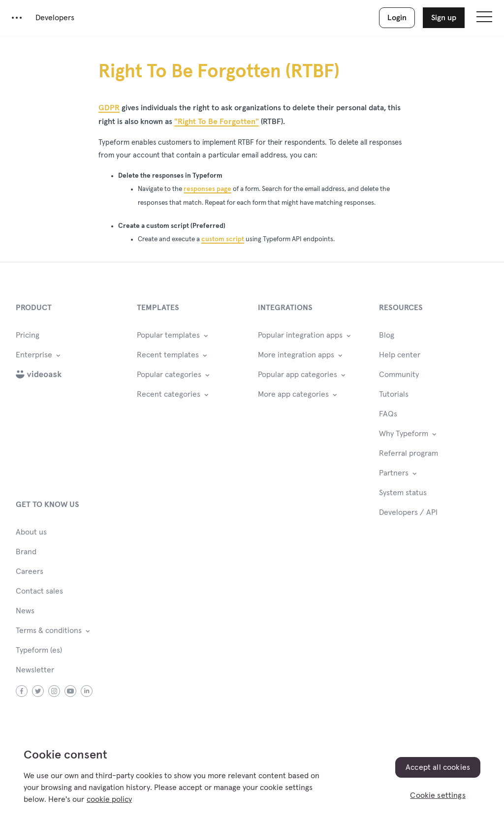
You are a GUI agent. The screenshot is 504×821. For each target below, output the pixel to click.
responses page (207, 189)
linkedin (87, 691)
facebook (22, 691)
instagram (54, 691)
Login (397, 18)
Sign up (444, 18)
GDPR (109, 108)
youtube (71, 691)
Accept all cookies (438, 767)
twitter (38, 691)
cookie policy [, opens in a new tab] (109, 799)
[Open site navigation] (484, 18)
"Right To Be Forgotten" (217, 122)
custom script (223, 239)
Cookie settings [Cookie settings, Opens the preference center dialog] (438, 795)
